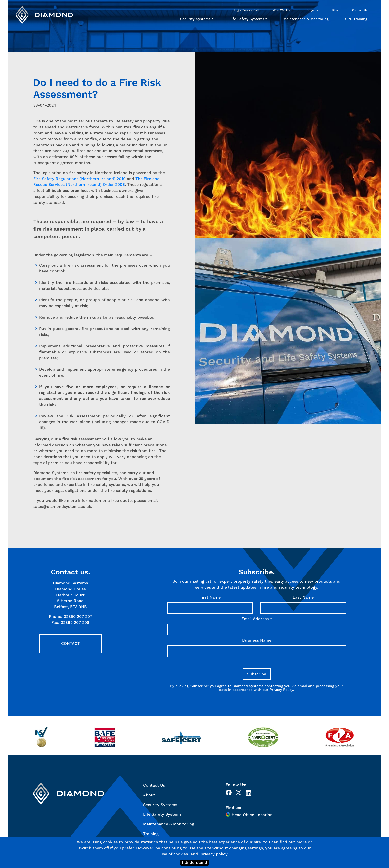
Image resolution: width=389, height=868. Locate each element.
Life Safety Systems (247, 19)
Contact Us (360, 10)
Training (151, 834)
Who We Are (282, 10)
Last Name (303, 597)
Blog (335, 10)
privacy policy (214, 854)
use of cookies (174, 854)
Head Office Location (249, 815)
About (149, 795)
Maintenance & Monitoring (306, 19)
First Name (210, 597)
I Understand (194, 862)
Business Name (257, 640)
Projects (312, 10)
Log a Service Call (246, 10)
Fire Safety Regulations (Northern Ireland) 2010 (79, 179)
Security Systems (195, 19)
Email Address (257, 619)
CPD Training (356, 19)
